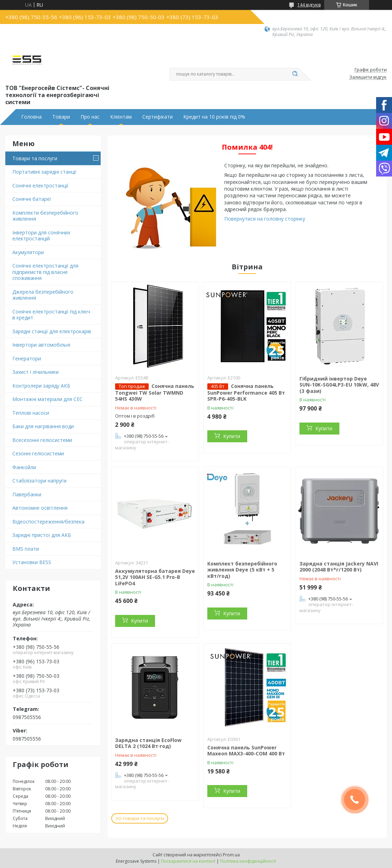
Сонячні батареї (32, 199)
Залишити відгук (368, 77)
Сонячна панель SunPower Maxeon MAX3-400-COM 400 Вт (246, 751)
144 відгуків (309, 5)
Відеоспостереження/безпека (48, 522)
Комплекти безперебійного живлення (45, 216)
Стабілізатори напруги (39, 481)
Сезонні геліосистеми (38, 453)
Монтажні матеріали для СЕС (47, 399)
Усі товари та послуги (140, 818)
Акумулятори (28, 252)
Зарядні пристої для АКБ (42, 535)
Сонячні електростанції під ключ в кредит (51, 315)
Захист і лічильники (35, 372)
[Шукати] (295, 74)
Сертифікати (158, 117)
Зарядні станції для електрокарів (52, 331)
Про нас (90, 117)
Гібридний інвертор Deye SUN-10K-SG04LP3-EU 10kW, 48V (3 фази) (339, 385)
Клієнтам (121, 117)
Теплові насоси (31, 413)
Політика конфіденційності (248, 861)
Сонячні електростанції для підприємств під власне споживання (45, 272)
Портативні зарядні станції (44, 172)
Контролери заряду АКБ (41, 386)
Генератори (27, 358)
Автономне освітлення (40, 508)
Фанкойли (24, 467)
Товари (61, 117)
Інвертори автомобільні (41, 345)
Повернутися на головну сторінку (265, 219)
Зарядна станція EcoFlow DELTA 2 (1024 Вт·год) (148, 743)
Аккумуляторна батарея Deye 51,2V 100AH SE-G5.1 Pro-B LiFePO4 (155, 577)
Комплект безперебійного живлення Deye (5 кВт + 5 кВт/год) (242, 570)
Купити (232, 436)
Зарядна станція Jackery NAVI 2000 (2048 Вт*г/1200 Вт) (339, 567)
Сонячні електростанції (40, 185)
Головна (31, 117)
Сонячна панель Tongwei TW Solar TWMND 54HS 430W (155, 393)
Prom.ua (231, 855)
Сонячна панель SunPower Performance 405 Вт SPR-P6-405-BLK (246, 393)
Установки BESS (32, 562)
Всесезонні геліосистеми (42, 440)
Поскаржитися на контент (188, 861)
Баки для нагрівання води (43, 426)
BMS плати (26, 549)
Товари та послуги (35, 158)
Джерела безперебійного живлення (43, 295)
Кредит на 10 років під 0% (214, 117)
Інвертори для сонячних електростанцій (41, 236)
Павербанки (27, 494)
